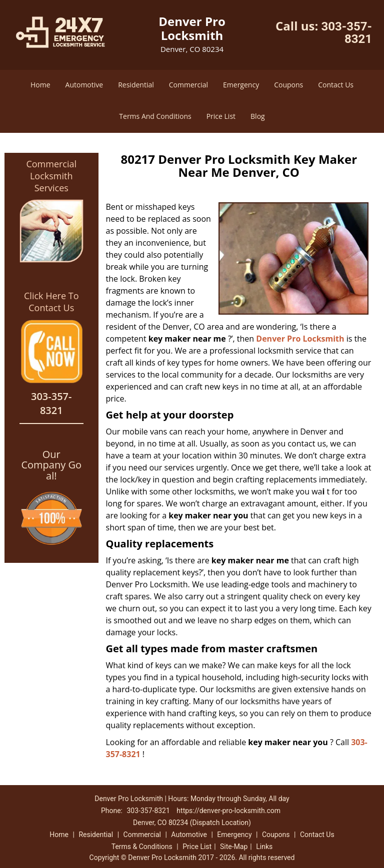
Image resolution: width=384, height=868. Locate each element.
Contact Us (336, 85)
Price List (221, 116)
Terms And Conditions (155, 116)
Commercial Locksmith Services (51, 176)
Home (40, 85)
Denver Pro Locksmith (300, 339)
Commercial (188, 85)
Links (264, 847)
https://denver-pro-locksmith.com (228, 811)
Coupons (288, 85)
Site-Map (234, 847)
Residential (136, 85)
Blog (258, 116)
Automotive (84, 85)
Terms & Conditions (142, 847)
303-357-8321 (346, 33)
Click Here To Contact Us (51, 302)
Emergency (241, 85)
